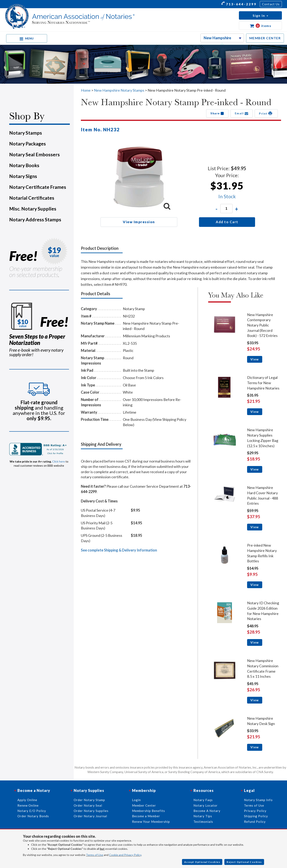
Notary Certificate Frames (38, 187)
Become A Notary (207, 811)
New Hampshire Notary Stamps (119, 90)
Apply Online (27, 800)
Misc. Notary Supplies (33, 209)
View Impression (139, 222)
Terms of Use (95, 855)
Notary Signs (23, 176)
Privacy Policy (255, 811)
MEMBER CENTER (265, 38)
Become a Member (146, 816)
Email (242, 113)
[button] (260, 15)
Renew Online (28, 805)
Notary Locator (206, 805)
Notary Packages (28, 144)
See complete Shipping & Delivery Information (119, 550)
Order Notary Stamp (89, 800)
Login (136, 800)
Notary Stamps (26, 133)
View (255, 359)
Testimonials (203, 822)
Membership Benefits (149, 811)
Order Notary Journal (90, 816)
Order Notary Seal (88, 805)
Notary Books (24, 165)
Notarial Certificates (32, 198)
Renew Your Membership (151, 822)
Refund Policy (255, 822)
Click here (59, 461)
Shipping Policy (256, 816)
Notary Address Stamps (35, 220)
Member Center (144, 805)
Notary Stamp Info (258, 800)
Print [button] (266, 113)
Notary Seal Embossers (34, 154)
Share (217, 113)
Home (86, 90)
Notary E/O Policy (32, 811)
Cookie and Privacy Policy (125, 855)
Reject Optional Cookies (244, 862)
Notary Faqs (203, 800)
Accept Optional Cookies (202, 862)
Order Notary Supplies (91, 811)
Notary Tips (203, 816)
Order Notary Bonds (33, 816)
